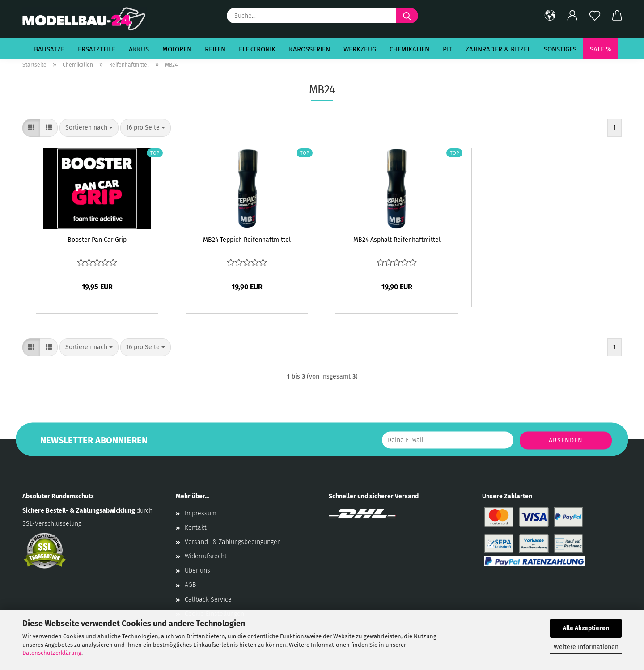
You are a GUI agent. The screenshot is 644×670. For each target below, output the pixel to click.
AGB (190, 585)
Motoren (177, 49)
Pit (447, 49)
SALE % (601, 49)
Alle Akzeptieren (586, 628)
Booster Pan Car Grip (97, 240)
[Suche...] (407, 16)
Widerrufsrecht (206, 556)
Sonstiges (560, 49)
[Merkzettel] (595, 16)
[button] (550, 16)
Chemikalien (409, 49)
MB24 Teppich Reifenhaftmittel (247, 240)
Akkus (139, 49)
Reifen (215, 49)
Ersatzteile (97, 49)
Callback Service (208, 600)
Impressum (201, 513)
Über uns (197, 571)
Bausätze (49, 49)
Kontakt (196, 528)
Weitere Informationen (586, 647)
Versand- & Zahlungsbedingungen (233, 542)
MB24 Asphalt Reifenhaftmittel (397, 240)
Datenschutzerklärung (52, 653)
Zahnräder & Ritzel (498, 49)
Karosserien (309, 49)
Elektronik (257, 49)
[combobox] (89, 128)
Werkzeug (360, 49)
